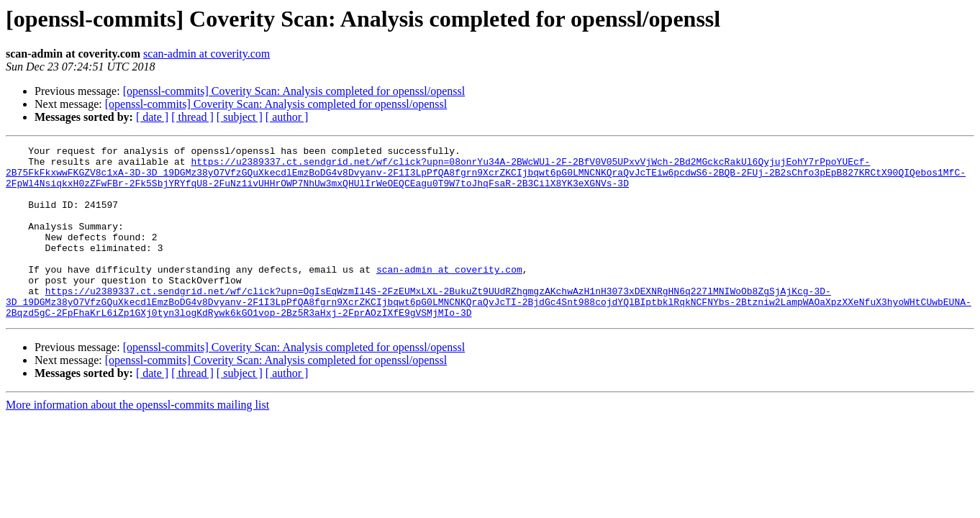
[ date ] (152, 117)
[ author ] (287, 117)
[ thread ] (192, 117)
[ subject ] (240, 117)
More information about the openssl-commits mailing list (137, 439)
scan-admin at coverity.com (207, 54)
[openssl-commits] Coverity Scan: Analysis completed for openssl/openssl (294, 91)
